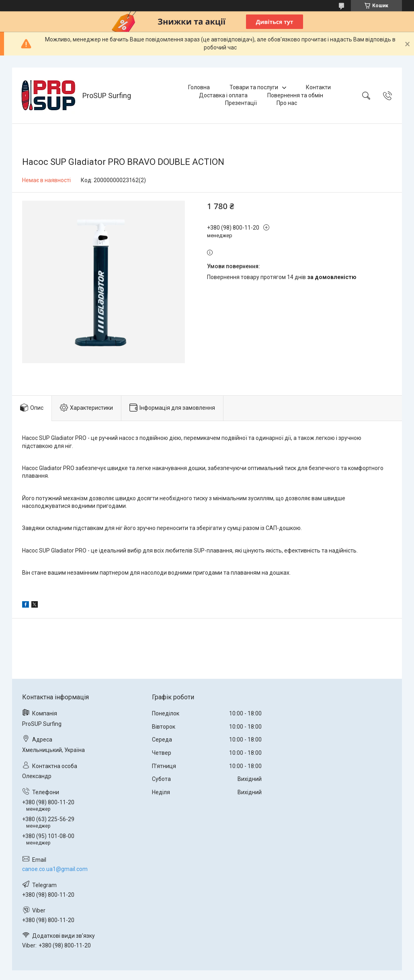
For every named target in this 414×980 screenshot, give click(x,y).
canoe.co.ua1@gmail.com (55, 869)
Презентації (241, 103)
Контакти (318, 87)
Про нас (287, 103)
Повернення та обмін (295, 95)
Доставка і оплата (223, 95)
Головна (199, 87)
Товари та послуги (254, 87)
